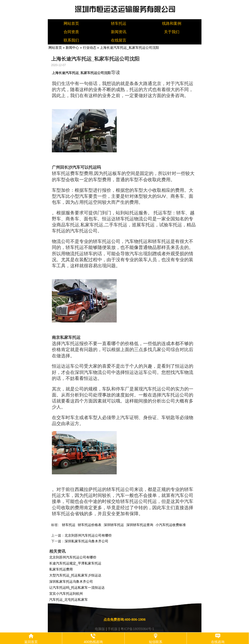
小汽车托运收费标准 (171, 525)
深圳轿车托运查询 (140, 525)
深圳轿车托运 (114, 525)
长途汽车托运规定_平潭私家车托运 (75, 563)
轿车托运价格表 (90, 525)
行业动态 (90, 48)
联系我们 (71, 40)
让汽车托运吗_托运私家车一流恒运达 (77, 588)
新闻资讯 (119, 32)
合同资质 (71, 32)
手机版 (113, 629)
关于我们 (172, 32)
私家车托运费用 (61, 569)
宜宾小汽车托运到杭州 (66, 594)
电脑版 (100, 629)
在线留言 (119, 40)
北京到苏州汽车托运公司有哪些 (88, 535)
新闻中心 (72, 48)
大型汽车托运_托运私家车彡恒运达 (75, 575)
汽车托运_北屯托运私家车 (69, 600)
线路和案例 (172, 23)
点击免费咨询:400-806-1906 (125, 619)
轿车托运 (119, 23)
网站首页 (71, 23)
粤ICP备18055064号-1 (137, 629)
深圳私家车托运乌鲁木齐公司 (86, 541)
